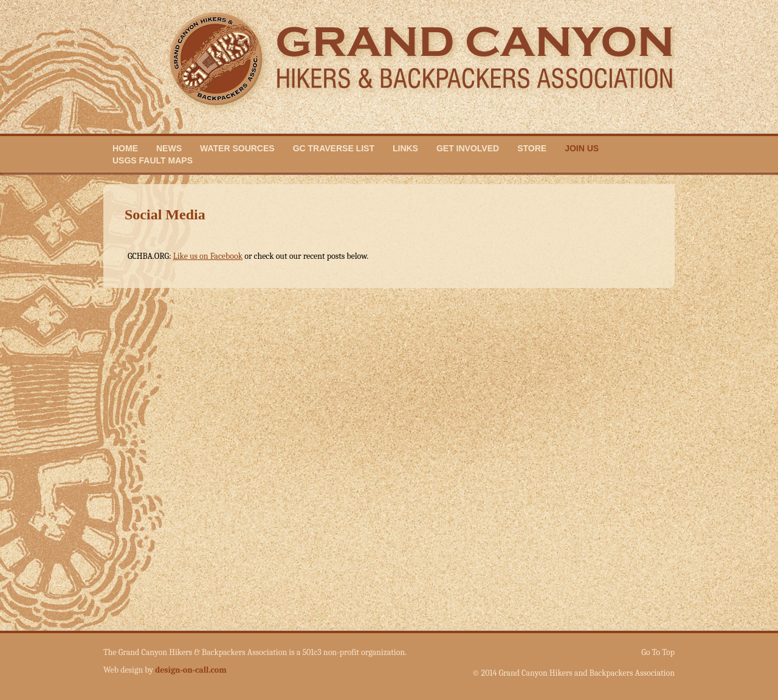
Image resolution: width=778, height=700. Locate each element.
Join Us (582, 148)
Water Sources (237, 148)
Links (405, 148)
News (169, 148)
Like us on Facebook (208, 256)
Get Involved (468, 148)
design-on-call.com (191, 670)
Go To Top (658, 653)
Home (125, 148)
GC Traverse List (334, 148)
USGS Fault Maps (153, 160)
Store (532, 148)
